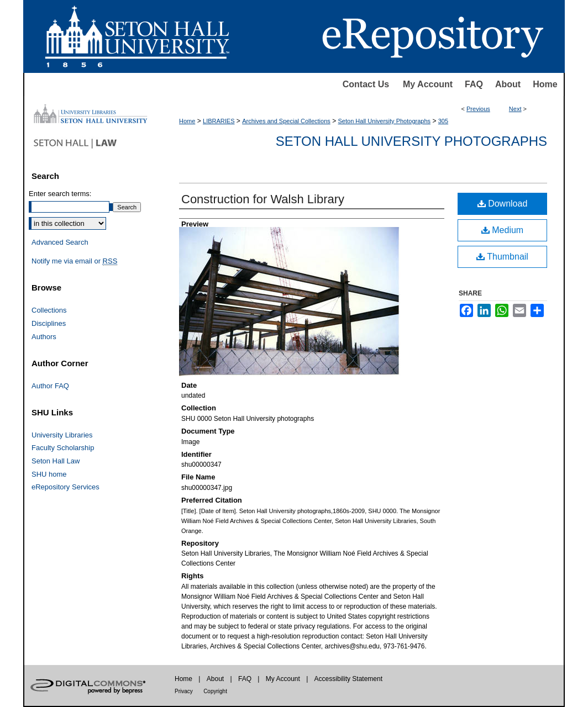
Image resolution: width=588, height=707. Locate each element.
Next (515, 109)
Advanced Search (60, 242)
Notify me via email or (74, 261)
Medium (502, 230)
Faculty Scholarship (63, 448)
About (508, 84)
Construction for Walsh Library (263, 199)
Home (545, 84)
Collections (49, 310)
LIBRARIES (219, 121)
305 (443, 121)
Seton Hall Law (56, 461)
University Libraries (62, 435)
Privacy (184, 691)
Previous (478, 109)
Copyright (215, 691)
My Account (428, 84)
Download (503, 204)
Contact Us (366, 84)
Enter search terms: (60, 194)
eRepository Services (65, 487)
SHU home (49, 474)
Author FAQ (50, 386)
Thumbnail (502, 257)
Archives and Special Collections (286, 121)
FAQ (474, 84)
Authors (44, 337)
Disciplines (49, 323)
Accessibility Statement (348, 679)
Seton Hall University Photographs (385, 121)
